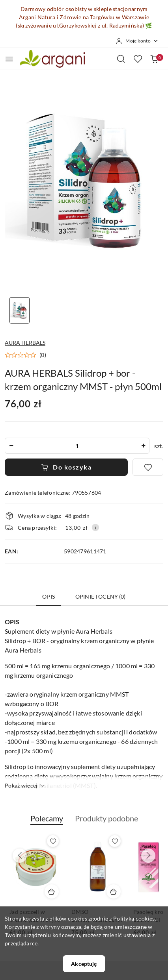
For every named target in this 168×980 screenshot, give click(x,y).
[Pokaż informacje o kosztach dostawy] (95, 527)
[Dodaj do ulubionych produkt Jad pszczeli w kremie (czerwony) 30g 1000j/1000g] (53, 841)
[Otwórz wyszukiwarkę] (121, 59)
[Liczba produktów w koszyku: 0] (154, 59)
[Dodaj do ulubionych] (148, 467)
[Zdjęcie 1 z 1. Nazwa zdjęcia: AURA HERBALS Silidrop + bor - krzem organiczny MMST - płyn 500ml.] (19, 310)
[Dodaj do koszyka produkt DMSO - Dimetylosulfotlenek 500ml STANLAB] (114, 891)
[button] (25, 355)
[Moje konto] (137, 41)
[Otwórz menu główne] (9, 59)
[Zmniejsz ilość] (11, 446)
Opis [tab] (49, 596)
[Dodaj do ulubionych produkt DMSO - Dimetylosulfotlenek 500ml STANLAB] (115, 841)
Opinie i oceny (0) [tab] (101, 596)
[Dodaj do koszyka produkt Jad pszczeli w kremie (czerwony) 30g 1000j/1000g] (52, 891)
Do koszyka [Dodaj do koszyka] (66, 467)
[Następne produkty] (148, 856)
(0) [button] (43, 355)
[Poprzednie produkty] (20, 856)
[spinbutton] (77, 446)
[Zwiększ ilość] (143, 446)
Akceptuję (84, 964)
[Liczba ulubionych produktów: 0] (138, 59)
